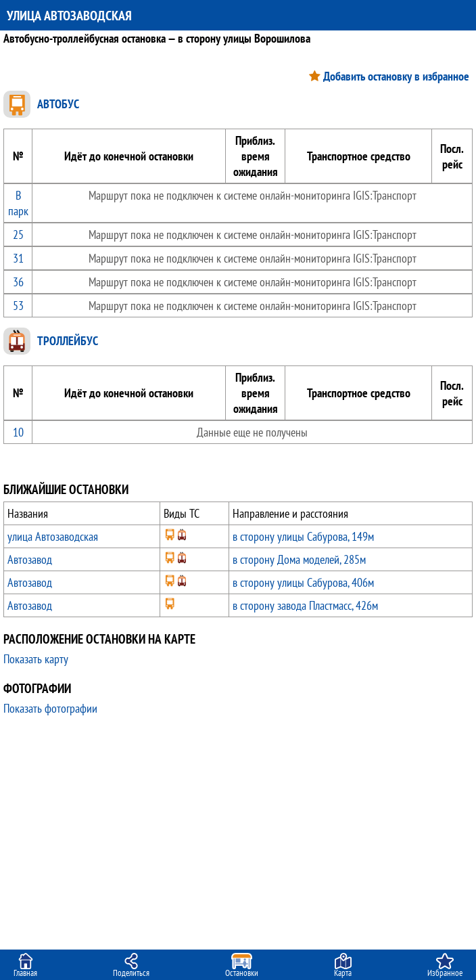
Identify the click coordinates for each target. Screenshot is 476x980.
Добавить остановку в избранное (396, 76)
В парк (18, 203)
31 (18, 258)
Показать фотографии (50, 708)
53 (18, 306)
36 (18, 282)
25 (18, 235)
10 (18, 432)
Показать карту (36, 659)
